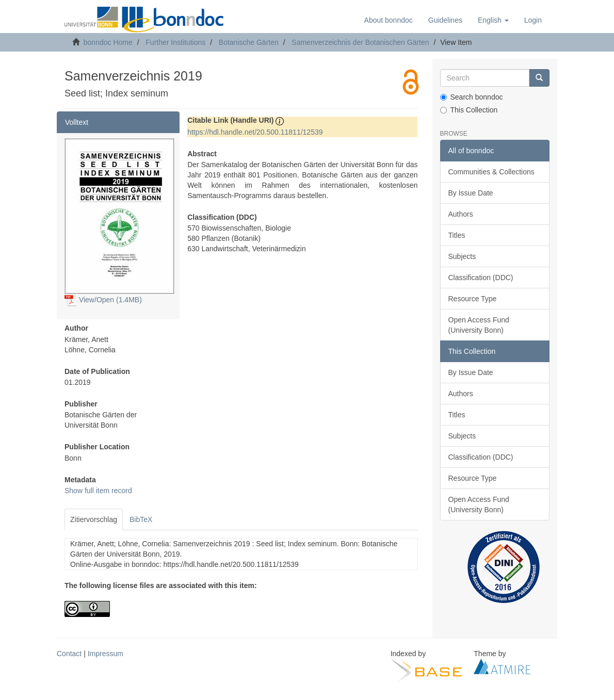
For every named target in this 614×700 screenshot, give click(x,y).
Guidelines (445, 20)
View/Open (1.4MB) (103, 300)
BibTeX (141, 519)
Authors (461, 214)
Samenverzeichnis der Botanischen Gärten (360, 42)
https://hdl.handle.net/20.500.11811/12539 (255, 132)
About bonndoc (389, 20)
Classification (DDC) (481, 278)
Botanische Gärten (249, 42)
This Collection (469, 110)
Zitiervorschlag (94, 519)
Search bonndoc (472, 97)
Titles (457, 235)
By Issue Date (471, 193)
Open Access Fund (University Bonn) (479, 325)
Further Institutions (175, 42)
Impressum (106, 654)
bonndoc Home (108, 42)
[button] (493, 20)
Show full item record (98, 491)
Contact (69, 654)
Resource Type (473, 299)
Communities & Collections (491, 172)
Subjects (462, 256)
